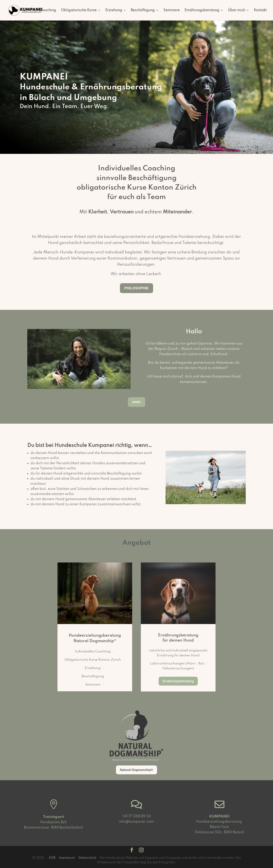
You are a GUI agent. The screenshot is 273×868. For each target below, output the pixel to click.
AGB (52, 858)
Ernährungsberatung (202, 10)
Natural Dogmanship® (136, 770)
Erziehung (114, 10)
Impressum (67, 858)
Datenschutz (87, 858)
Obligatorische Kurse (79, 10)
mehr (136, 402)
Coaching (48, 10)
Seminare (172, 10)
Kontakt (260, 10)
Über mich (237, 10)
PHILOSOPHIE (136, 288)
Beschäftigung (143, 10)
